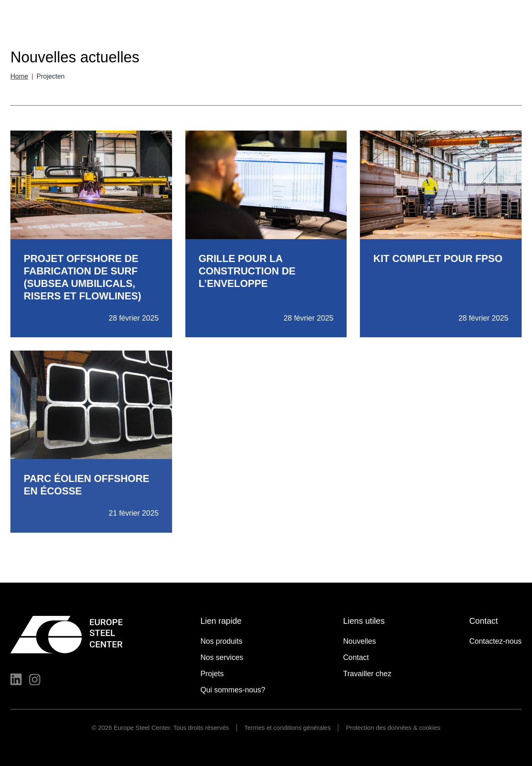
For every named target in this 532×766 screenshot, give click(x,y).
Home (19, 76)
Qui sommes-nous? (428, 32)
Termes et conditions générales (288, 728)
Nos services (324, 32)
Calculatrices (403, 16)
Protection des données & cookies (393, 728)
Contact (447, 16)
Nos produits (268, 32)
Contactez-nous (495, 641)
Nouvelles (356, 16)
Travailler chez (498, 32)
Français (495, 14)
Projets (370, 32)
